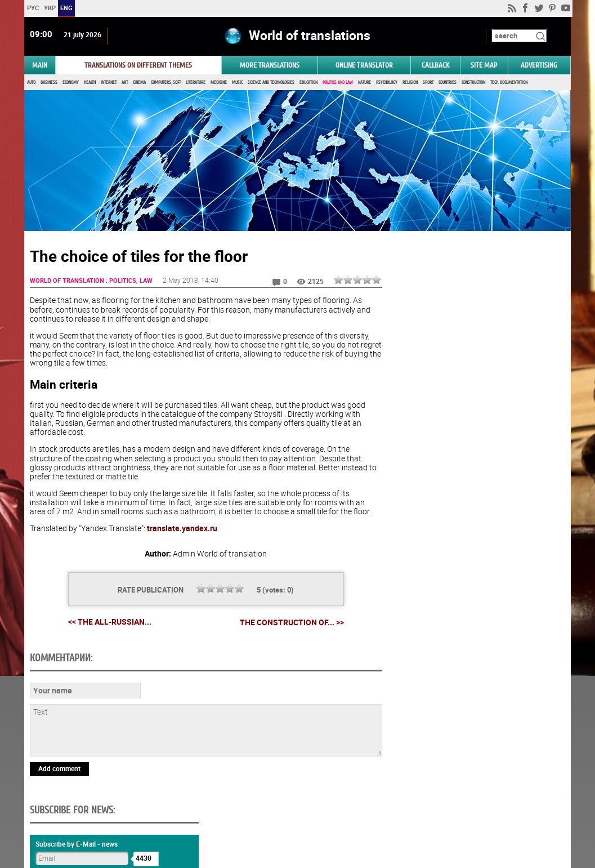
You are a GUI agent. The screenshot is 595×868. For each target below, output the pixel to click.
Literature (196, 83)
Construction (473, 83)
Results (475, 577)
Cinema (139, 83)
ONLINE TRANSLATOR (364, 66)
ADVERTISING (539, 66)
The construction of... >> (288, 624)
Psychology (387, 83)
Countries (448, 83)
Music (237, 83)
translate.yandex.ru (182, 529)
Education (308, 83)
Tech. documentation (509, 83)
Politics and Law (338, 83)
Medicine (219, 83)
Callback (435, 66)
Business (49, 83)
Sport (428, 83)
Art (125, 83)
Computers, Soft (166, 83)
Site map (484, 66)
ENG (66, 8)
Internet (109, 83)
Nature (364, 83)
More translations (270, 66)
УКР (50, 8)
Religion (410, 83)
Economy (71, 83)
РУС (33, 8)
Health (90, 83)
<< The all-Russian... (106, 623)
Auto (31, 83)
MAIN (40, 66)
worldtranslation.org (478, 810)
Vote (475, 559)
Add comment (59, 769)
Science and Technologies (271, 83)
